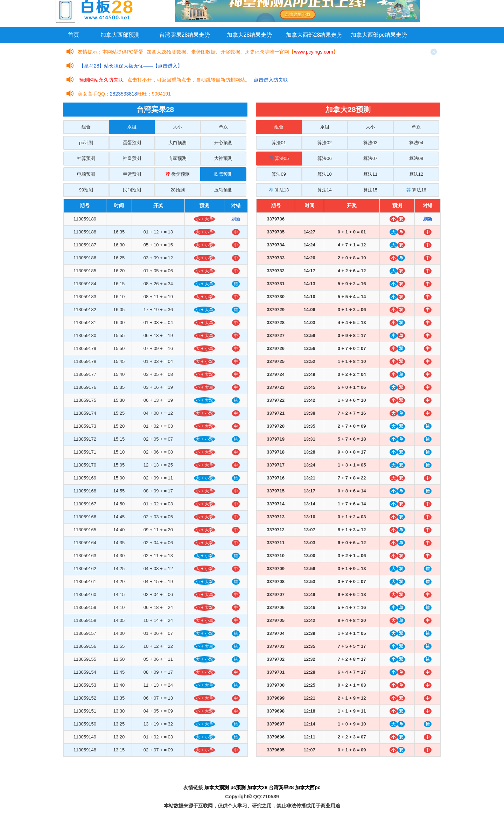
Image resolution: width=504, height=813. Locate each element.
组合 (86, 127)
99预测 (86, 190)
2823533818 (124, 94)
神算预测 (86, 158)
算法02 (324, 143)
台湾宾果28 (281, 787)
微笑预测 (178, 174)
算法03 (370, 143)
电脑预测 (86, 174)
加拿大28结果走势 (250, 35)
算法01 (279, 143)
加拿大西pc (308, 787)
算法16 (416, 190)
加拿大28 (257, 787)
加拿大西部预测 (120, 35)
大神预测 (223, 158)
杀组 (132, 127)
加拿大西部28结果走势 (314, 35)
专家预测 (177, 158)
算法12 (416, 174)
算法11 (370, 174)
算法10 (324, 174)
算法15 (370, 190)
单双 (223, 127)
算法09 (279, 174)
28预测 (177, 190)
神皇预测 (132, 158)
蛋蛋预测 (132, 143)
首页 (73, 35)
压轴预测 (223, 190)
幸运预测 (132, 174)
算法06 (324, 158)
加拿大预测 (217, 787)
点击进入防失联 (271, 80)
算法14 (324, 190)
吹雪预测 (223, 174)
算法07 (370, 158)
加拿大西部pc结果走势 (379, 35)
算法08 (416, 158)
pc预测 (238, 787)
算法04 (416, 143)
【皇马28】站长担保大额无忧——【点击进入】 (131, 66)
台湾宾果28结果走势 (185, 35)
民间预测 (132, 190)
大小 (177, 127)
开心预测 (223, 143)
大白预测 (177, 143)
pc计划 (86, 143)
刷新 (236, 219)
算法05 (279, 158)
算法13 (279, 190)
